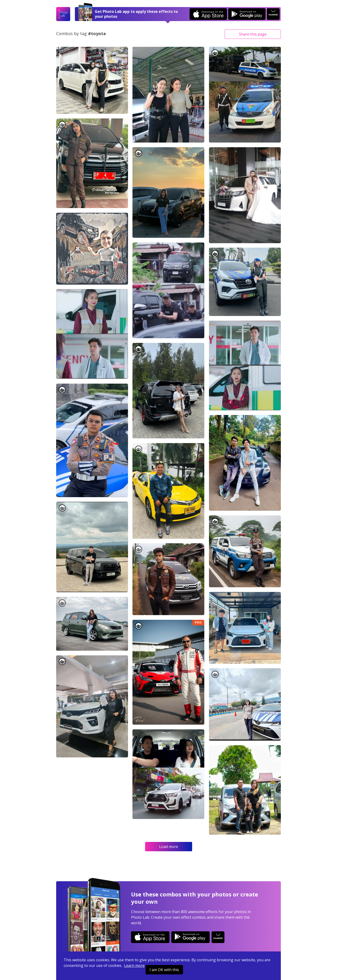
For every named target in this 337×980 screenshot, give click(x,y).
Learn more (134, 965)
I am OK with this (164, 970)
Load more (169, 847)
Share (253, 34)
